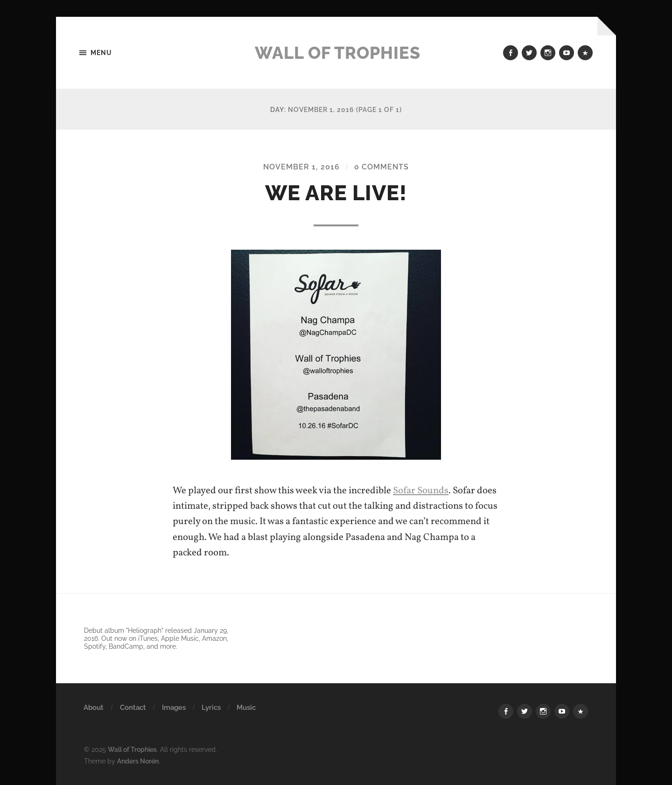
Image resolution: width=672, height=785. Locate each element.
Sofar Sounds (421, 491)
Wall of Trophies (338, 53)
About (94, 708)
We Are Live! (336, 193)
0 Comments (381, 167)
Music (246, 708)
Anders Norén (138, 761)
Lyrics (211, 708)
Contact (133, 708)
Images (174, 708)
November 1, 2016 (301, 167)
